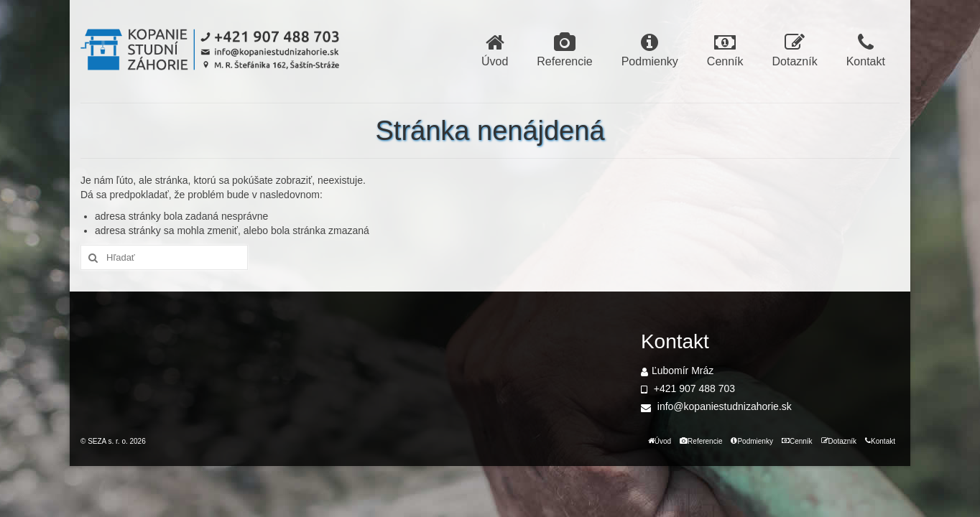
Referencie (564, 50)
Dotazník (795, 50)
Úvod (495, 50)
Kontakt (866, 50)
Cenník (725, 50)
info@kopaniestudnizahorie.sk (716, 406)
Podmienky (650, 50)
